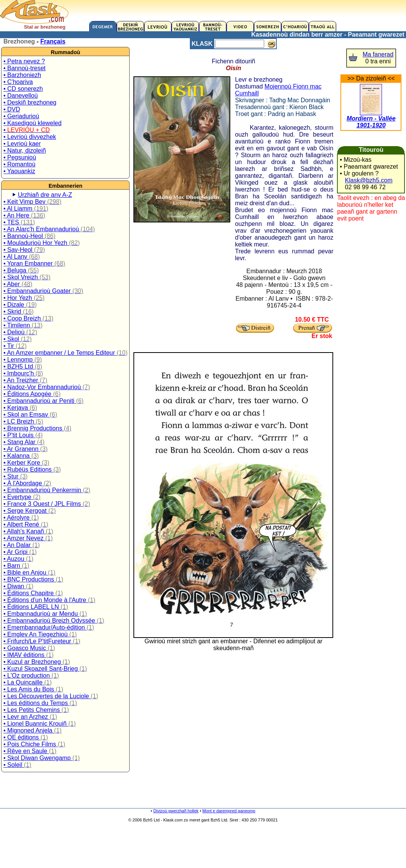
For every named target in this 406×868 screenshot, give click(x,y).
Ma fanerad (378, 54)
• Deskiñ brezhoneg (30, 102)
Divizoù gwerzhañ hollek (176, 811)
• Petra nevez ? (24, 61)
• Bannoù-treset (25, 68)
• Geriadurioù (21, 116)
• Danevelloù (21, 96)
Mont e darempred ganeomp (229, 811)
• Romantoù (19, 164)
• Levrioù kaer (22, 144)
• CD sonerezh (23, 89)
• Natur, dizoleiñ (25, 151)
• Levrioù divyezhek (30, 137)
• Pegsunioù (20, 157)
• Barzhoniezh (22, 75)
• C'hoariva (18, 82)
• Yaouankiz (19, 171)
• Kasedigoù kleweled (32, 123)
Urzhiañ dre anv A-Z (45, 195)
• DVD (12, 109)
